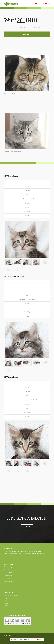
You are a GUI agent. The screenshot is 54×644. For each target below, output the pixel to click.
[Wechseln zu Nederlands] (22, 639)
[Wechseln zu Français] (32, 639)
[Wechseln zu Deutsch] (40, 639)
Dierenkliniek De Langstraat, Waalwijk (34, 553)
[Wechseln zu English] (14, 639)
